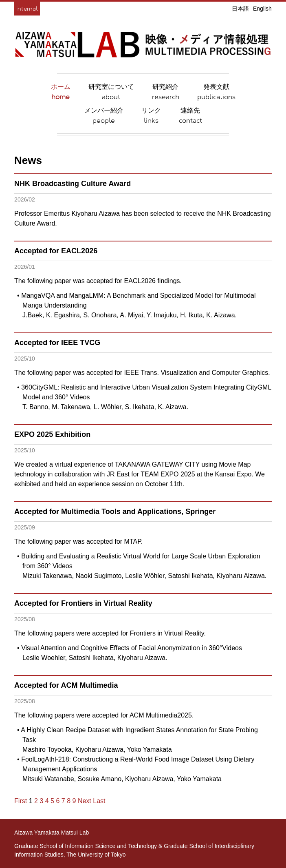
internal (27, 8)
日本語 (240, 9)
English (262, 9)
